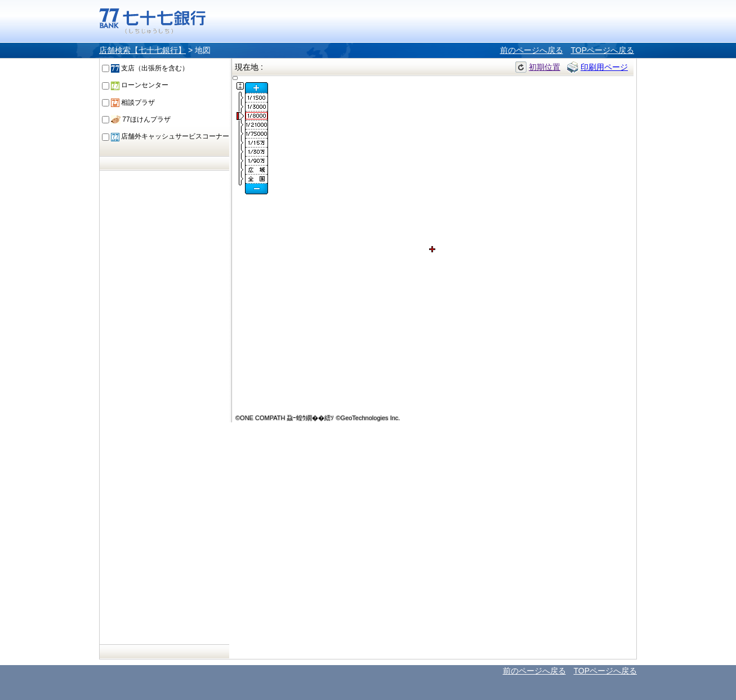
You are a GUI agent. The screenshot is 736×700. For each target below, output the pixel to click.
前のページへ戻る (532, 50)
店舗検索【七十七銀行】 (142, 50)
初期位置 (545, 67)
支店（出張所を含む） (150, 68)
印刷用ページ (604, 67)
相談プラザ (133, 102)
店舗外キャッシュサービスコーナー (170, 136)
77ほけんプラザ (141, 119)
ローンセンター (140, 85)
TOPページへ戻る (602, 50)
